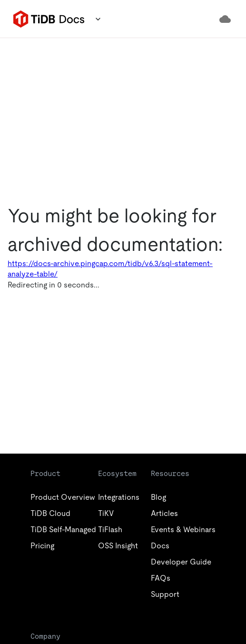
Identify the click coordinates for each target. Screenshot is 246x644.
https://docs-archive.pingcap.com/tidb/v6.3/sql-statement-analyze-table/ (110, 269)
